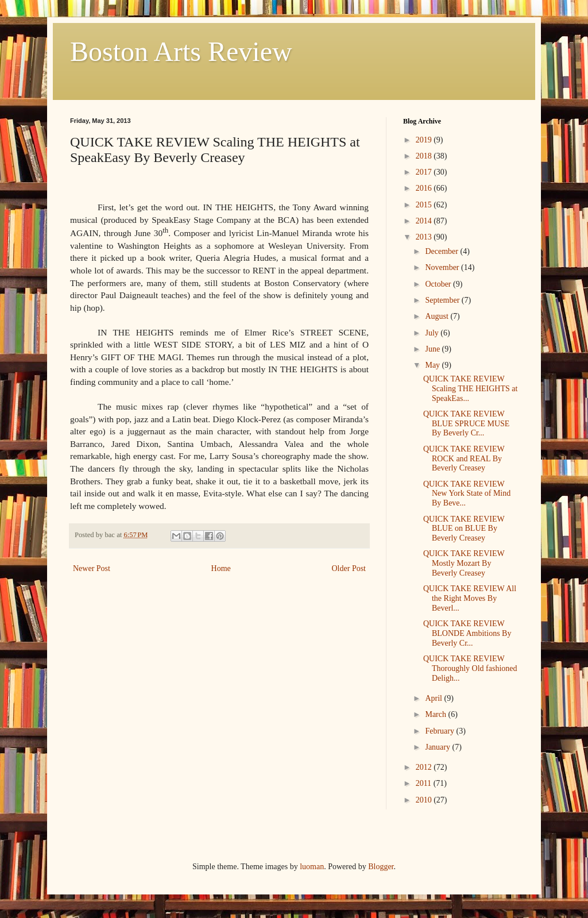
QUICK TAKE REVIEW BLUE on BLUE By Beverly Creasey (464, 529)
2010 (425, 800)
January (438, 747)
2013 (425, 237)
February (440, 731)
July (433, 333)
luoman (312, 867)
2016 (425, 188)
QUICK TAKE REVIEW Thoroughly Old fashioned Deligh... (470, 668)
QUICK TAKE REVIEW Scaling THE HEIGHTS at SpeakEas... (470, 389)
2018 (425, 156)
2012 (425, 767)
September (443, 300)
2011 (425, 783)
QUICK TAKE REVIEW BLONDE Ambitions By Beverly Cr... (467, 633)
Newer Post (92, 568)
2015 (425, 205)
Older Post (349, 568)
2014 (425, 221)
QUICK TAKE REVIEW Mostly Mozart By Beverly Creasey (464, 563)
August (438, 316)
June (433, 349)
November (443, 267)
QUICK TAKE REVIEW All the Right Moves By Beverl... (470, 598)
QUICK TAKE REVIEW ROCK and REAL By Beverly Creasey (464, 459)
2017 (425, 172)
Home (221, 568)
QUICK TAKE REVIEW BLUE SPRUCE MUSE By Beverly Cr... (466, 424)
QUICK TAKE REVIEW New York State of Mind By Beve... (467, 494)
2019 (425, 140)
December (442, 251)
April (434, 698)
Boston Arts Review (181, 51)
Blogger (381, 867)
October (439, 284)
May (433, 365)
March (436, 714)
